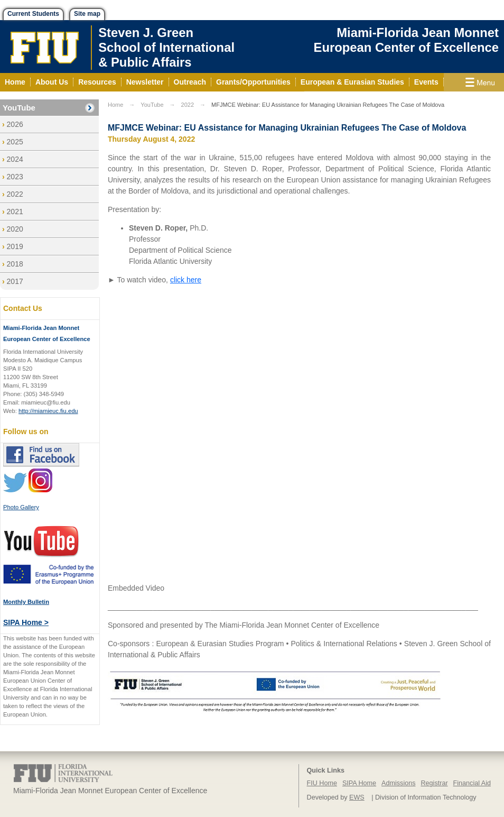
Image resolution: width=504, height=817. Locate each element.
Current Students (33, 14)
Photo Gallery (21, 507)
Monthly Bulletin (26, 602)
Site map (87, 14)
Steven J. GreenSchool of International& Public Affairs (166, 47)
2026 (15, 124)
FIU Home (322, 783)
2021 (15, 212)
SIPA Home (359, 783)
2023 (15, 177)
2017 (15, 281)
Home (115, 105)
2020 (15, 229)
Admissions (398, 783)
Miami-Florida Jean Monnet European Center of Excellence (406, 40)
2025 (15, 142)
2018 (15, 264)
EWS (357, 797)
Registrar (435, 783)
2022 (15, 194)
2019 (15, 246)
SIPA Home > (26, 622)
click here (186, 280)
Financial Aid (472, 783)
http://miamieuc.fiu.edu (48, 411)
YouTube (19, 108)
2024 (15, 159)
